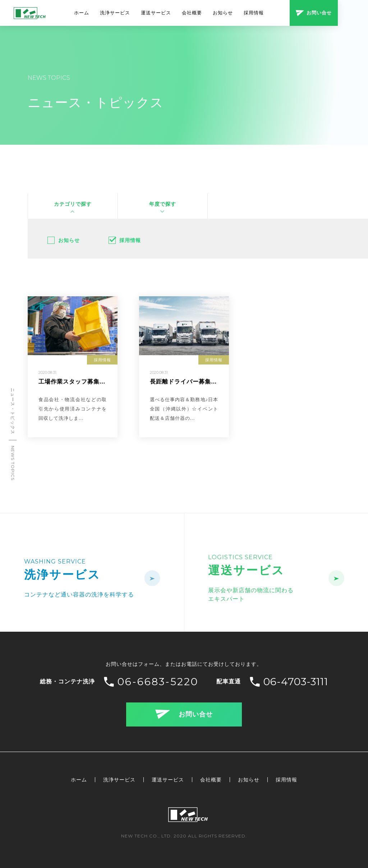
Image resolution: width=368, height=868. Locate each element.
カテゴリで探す (73, 204)
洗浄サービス (115, 13)
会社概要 (192, 13)
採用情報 (254, 13)
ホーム (82, 13)
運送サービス (156, 13)
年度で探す (163, 204)
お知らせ (223, 13)
